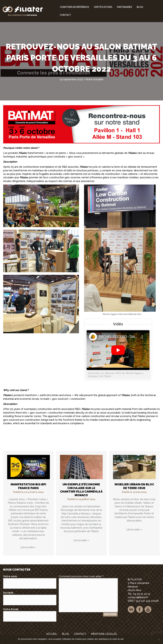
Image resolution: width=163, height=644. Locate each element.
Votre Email (30, 615)
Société (30, 598)
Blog (140, 7)
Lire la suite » (28, 547)
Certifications (103, 7)
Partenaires (124, 7)
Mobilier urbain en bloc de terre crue (134, 486)
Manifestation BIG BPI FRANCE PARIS (28, 486)
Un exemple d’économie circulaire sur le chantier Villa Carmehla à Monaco (81, 490)
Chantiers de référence (74, 7)
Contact (65, 15)
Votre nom (30, 582)
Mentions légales (137, 639)
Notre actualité (95, 79)
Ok (127, 639)
